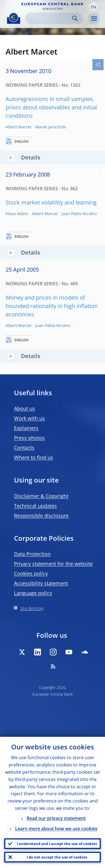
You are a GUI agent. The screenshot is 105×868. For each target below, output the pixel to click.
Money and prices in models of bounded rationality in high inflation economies (52, 306)
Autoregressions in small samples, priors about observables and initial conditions (51, 107)
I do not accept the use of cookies (57, 857)
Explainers (26, 428)
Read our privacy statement (56, 818)
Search (75, 18)
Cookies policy (31, 573)
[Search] (49, 18)
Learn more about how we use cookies (56, 829)
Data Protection (32, 554)
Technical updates (35, 506)
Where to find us (34, 457)
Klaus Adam (17, 214)
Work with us (29, 418)
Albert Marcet (18, 127)
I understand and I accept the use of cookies (57, 844)
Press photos (29, 438)
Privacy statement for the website (53, 564)
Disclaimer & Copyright (41, 496)
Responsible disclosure (41, 516)
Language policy (33, 593)
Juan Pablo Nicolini (79, 214)
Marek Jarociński (51, 127)
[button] (94, 6)
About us (25, 408)
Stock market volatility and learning (51, 202)
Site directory (32, 608)
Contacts (24, 448)
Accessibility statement (41, 583)
